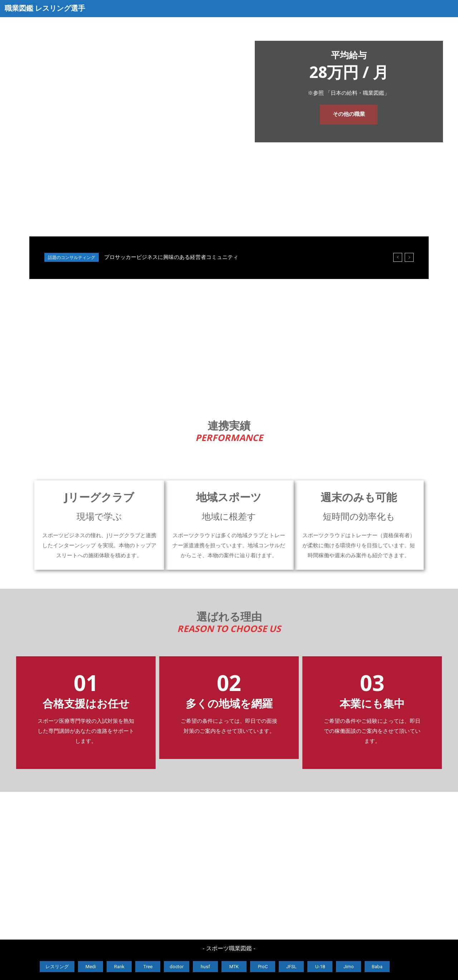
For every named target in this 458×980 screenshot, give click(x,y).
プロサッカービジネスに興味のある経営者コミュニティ (171, 257)
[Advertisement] (229, 344)
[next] (409, 257)
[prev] (398, 257)
